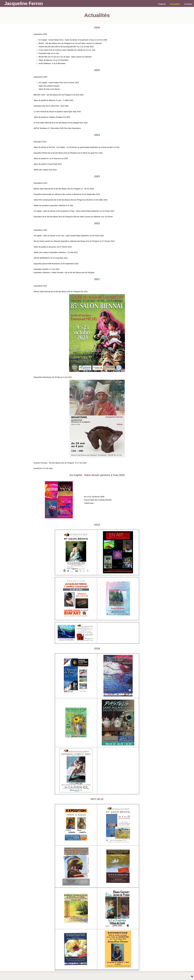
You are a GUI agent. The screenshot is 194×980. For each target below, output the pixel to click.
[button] (97, 371)
